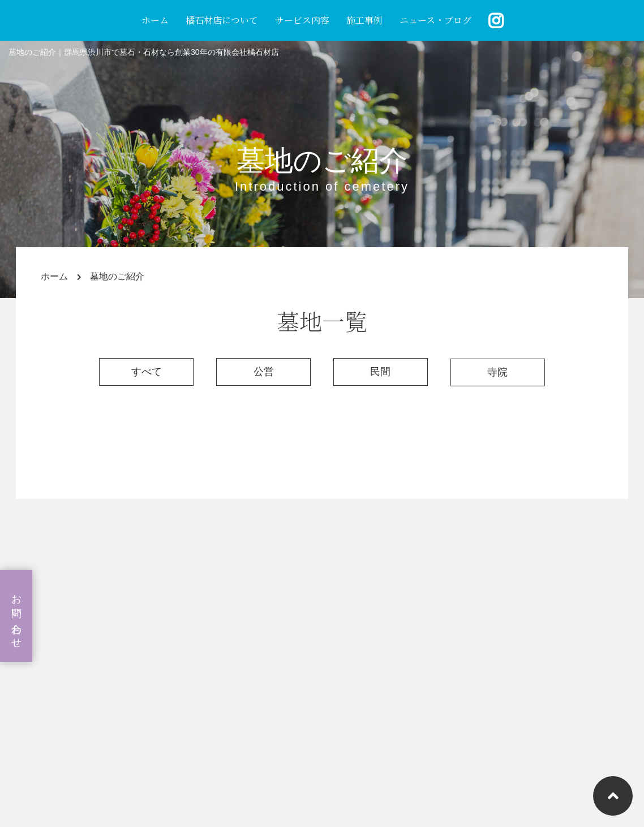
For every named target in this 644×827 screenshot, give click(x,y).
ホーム (155, 20)
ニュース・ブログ (435, 20)
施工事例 (364, 20)
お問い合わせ (16, 616)
